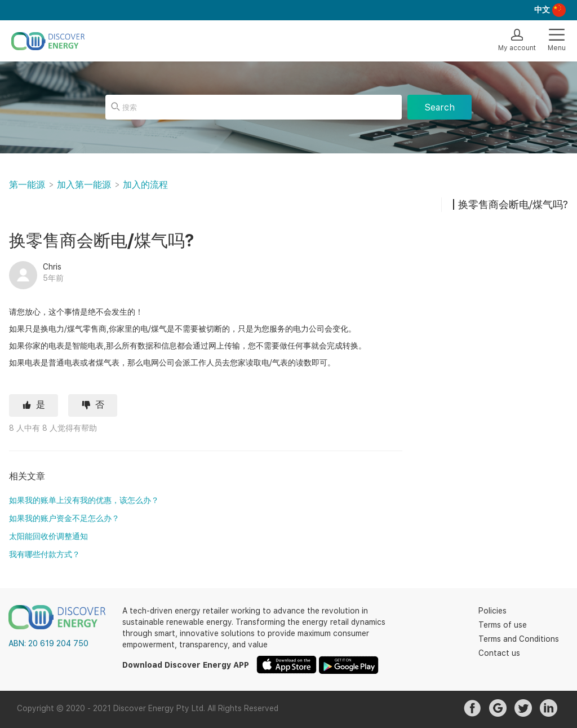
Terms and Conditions (519, 639)
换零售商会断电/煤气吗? (513, 204)
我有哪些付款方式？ (45, 554)
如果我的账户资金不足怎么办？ (64, 518)
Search (440, 107)
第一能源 (27, 185)
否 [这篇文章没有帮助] (100, 405)
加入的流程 (145, 185)
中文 (542, 10)
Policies (492, 611)
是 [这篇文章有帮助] (41, 405)
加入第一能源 (84, 185)
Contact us (499, 653)
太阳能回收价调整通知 (48, 536)
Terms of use (503, 625)
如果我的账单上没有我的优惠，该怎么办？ (84, 500)
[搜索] (254, 107)
